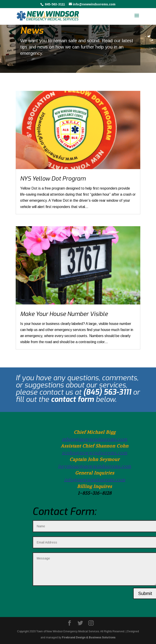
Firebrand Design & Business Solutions (89, 637)
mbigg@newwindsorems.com (95, 439)
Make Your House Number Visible (64, 314)
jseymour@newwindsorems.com (95, 466)
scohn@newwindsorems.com (95, 453)
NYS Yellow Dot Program (53, 179)
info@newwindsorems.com (95, 480)
